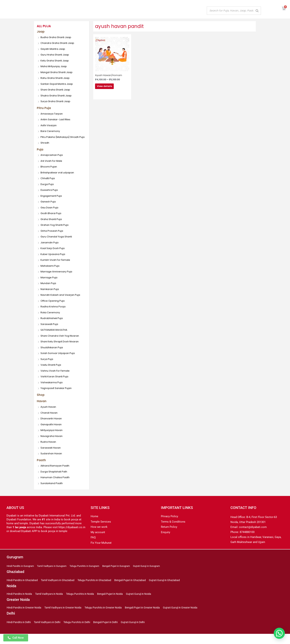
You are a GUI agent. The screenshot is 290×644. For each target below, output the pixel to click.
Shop (41, 402)
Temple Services (101, 530)
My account (98, 541)
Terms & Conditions (173, 530)
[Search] (257, 11)
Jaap (41, 32)
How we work (99, 535)
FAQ (93, 546)
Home (94, 525)
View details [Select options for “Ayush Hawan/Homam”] (111, 87)
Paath (42, 468)
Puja (40, 156)
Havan (42, 409)
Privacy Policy (170, 525)
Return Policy (169, 535)
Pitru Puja (44, 109)
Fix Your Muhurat (101, 551)
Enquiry (166, 541)
